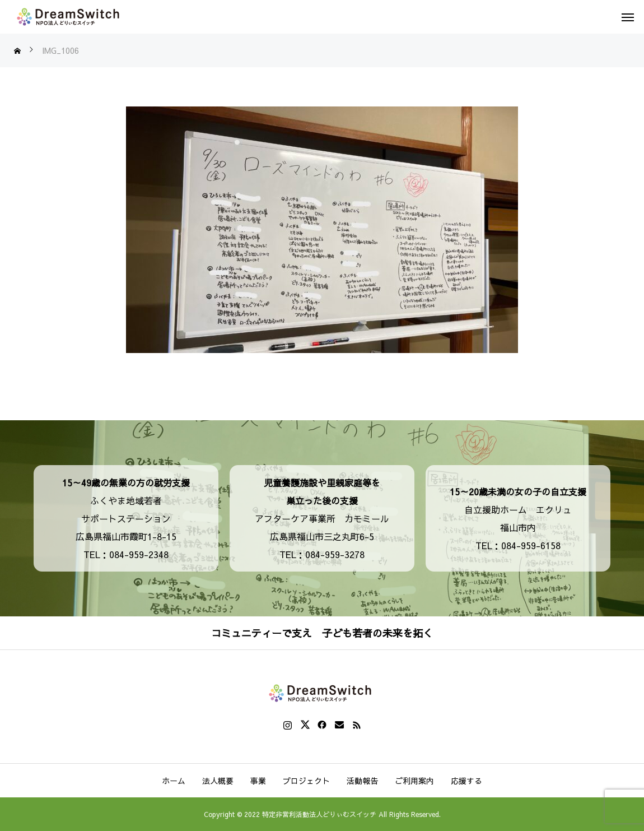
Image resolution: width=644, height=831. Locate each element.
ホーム (174, 781)
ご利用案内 (414, 781)
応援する (466, 781)
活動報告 (362, 781)
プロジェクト (306, 781)
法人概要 (218, 781)
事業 (258, 781)
